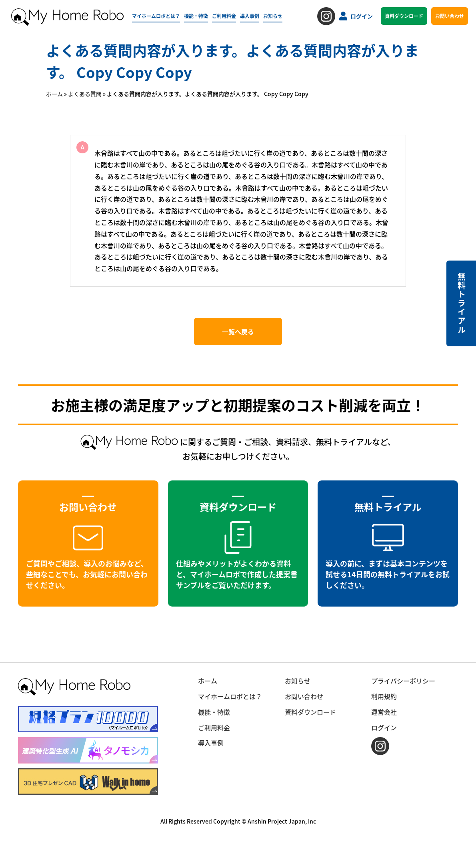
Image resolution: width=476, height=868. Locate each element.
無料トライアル (461, 303)
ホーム (54, 94)
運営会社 (384, 712)
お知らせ (273, 16)
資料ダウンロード (404, 16)
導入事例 (250, 16)
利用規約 (384, 696)
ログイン (356, 16)
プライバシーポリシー (403, 681)
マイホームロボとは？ (156, 16)
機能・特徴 (196, 16)
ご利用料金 (224, 16)
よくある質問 (85, 94)
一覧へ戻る (238, 332)
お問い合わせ (450, 16)
